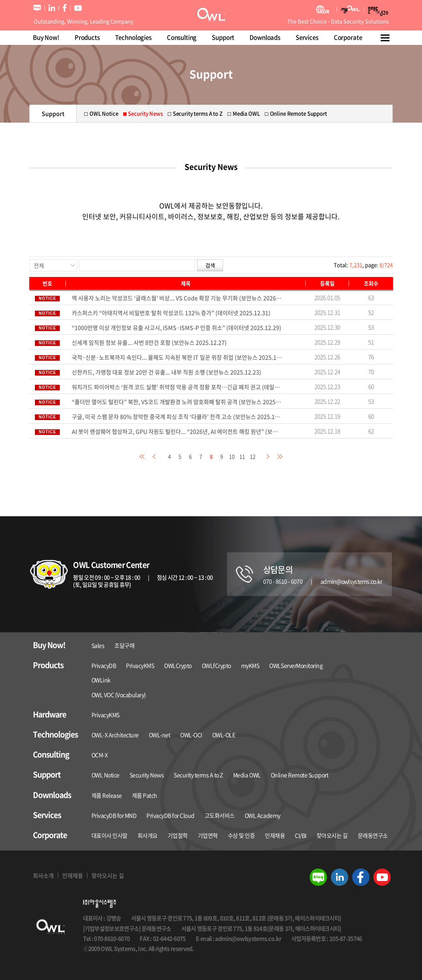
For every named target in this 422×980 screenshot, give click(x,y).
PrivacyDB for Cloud (170, 815)
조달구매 (124, 645)
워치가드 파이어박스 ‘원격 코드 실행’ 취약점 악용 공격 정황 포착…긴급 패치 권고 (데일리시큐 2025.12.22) (177, 387)
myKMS (250, 665)
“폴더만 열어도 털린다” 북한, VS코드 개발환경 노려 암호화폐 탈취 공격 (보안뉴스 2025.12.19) (177, 402)
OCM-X (100, 755)
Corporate (348, 37)
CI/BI (301, 835)
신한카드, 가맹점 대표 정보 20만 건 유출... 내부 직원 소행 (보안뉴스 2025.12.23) (166, 372)
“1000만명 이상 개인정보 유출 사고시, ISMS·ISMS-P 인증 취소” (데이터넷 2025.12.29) (177, 327)
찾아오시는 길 (332, 835)
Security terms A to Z (198, 775)
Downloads (265, 37)
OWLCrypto (178, 665)
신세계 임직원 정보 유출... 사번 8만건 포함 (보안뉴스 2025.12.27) (149, 342)
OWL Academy (263, 815)
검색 (210, 265)
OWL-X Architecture (115, 735)
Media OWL (247, 775)
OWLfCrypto (216, 665)
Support (223, 37)
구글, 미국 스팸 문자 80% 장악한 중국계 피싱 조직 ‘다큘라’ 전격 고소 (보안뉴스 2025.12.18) (177, 416)
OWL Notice (105, 775)
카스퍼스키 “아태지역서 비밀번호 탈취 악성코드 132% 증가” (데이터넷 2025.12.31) (171, 313)
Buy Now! (46, 37)
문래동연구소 (373, 835)
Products (87, 37)
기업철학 (178, 835)
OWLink (101, 680)
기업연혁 (208, 835)
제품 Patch (145, 795)
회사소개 (43, 875)
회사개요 (148, 835)
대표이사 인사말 (110, 835)
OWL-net (160, 735)
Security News (147, 775)
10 (232, 456)
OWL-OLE (224, 735)
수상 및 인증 (241, 835)
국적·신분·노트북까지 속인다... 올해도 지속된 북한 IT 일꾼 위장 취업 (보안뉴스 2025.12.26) (177, 357)
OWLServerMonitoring (296, 665)
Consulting (182, 37)
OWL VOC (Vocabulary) (119, 695)
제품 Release (107, 795)
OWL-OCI (191, 735)
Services (307, 37)
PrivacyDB (104, 665)
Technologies (133, 37)
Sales (98, 645)
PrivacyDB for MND (114, 815)
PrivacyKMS (140, 665)
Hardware (50, 714)
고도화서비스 (220, 815)
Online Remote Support (300, 775)
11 (242, 456)
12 (253, 456)
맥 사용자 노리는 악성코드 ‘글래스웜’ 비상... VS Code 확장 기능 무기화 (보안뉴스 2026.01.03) (177, 298)
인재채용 (275, 835)
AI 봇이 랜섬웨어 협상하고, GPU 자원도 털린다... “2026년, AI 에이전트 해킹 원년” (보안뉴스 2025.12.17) (177, 431)
